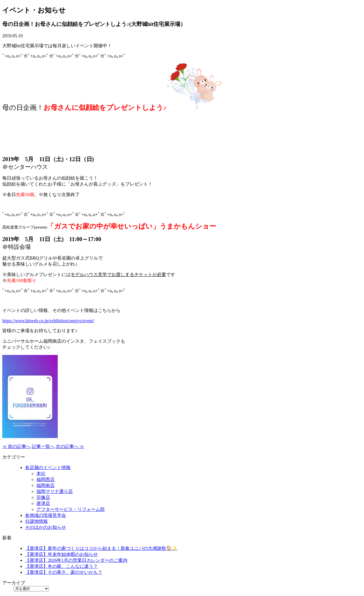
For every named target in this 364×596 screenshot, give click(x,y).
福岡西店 (45, 479)
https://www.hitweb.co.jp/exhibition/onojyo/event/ (48, 321)
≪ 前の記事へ (16, 446)
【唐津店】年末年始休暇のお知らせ (61, 554)
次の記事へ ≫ (70, 446)
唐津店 (43, 503)
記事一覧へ (43, 446)
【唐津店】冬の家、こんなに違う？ (61, 566)
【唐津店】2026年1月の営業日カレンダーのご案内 (76, 560)
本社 (41, 473)
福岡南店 (45, 485)
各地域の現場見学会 (45, 515)
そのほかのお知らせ (45, 527)
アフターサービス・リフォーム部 (71, 509)
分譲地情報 (36, 521)
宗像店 (43, 497)
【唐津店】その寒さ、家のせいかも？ (64, 572)
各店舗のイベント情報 (48, 467)
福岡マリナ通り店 (55, 491)
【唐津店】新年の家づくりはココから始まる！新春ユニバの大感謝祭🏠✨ (101, 548)
